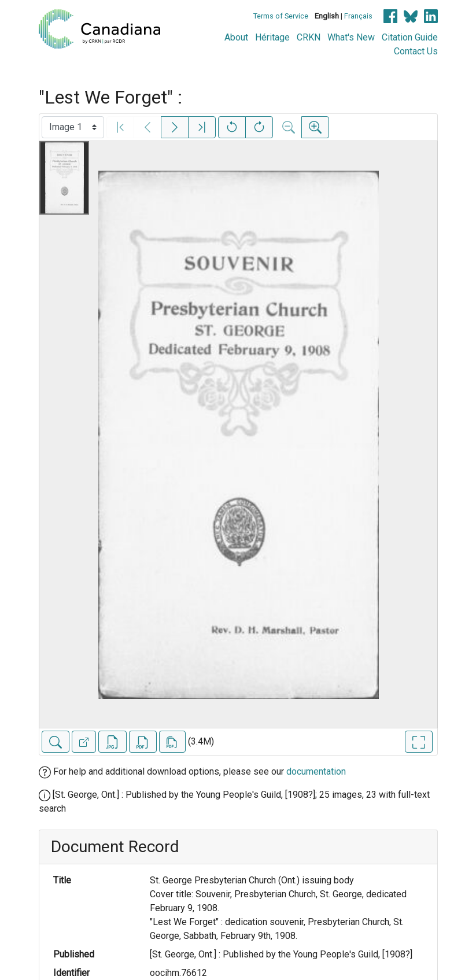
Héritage (272, 37)
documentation (316, 771)
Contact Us (416, 51)
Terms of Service (281, 16)
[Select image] (73, 127)
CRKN (309, 37)
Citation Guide (410, 37)
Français (358, 16)
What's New (351, 37)
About (236, 37)
